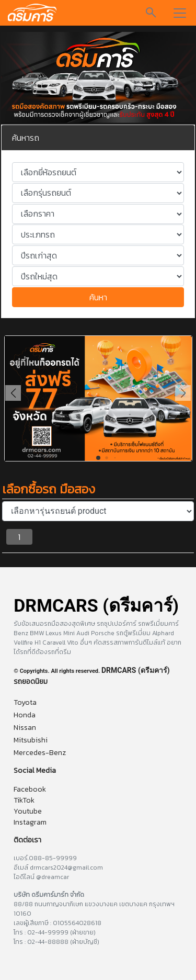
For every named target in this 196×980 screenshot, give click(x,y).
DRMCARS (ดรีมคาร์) (136, 670)
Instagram (30, 822)
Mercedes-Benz (40, 753)
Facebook (30, 789)
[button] (183, 393)
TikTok (24, 800)
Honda (25, 715)
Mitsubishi (31, 740)
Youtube (28, 811)
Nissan (25, 728)
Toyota (25, 702)
